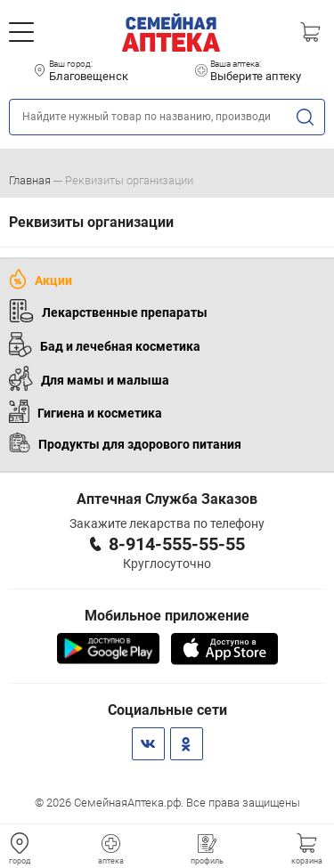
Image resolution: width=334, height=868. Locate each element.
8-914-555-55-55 (177, 544)
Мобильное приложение (167, 616)
